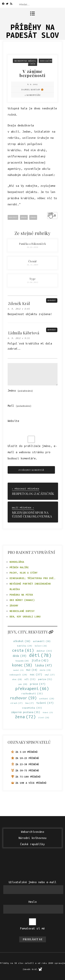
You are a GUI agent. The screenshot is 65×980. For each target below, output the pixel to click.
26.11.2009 (32, 265)
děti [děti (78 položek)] (40, 655)
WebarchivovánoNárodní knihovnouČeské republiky (33, 838)
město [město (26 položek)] (45, 670)
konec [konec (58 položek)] (22, 665)
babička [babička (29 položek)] (25, 646)
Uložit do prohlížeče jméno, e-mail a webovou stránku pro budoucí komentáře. (32, 452)
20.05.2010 (32, 247)
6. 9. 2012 (32, 84)
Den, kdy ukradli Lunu (25, 617)
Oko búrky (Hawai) (22, 600)
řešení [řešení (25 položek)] (48, 712)
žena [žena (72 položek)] (25, 717)
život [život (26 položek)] (44, 718)
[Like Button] (51, 216)
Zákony (14, 606)
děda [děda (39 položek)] (20, 656)
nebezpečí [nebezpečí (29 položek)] (18, 675)
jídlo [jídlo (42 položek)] (40, 660)
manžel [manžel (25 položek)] (19, 670)
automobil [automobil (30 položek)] (42, 641)
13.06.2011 (32, 282)
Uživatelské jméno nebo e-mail (33, 882)
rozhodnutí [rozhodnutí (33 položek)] (32, 694)
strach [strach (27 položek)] (16, 703)
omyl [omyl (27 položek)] (50, 675)
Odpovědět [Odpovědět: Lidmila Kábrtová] (52, 330)
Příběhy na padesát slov (33, 31)
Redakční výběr (40, 62)
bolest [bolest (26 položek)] (41, 646)
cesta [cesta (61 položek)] (23, 650)
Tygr (32, 279)
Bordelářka (17, 562)
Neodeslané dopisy (22, 611)
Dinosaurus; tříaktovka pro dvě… (32, 578)
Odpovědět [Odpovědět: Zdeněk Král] (52, 300)
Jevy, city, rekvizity (31, 632)
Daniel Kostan (33, 89)
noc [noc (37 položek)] (36, 674)
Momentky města (25, 61)
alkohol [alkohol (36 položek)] (22, 641)
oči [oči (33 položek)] (30, 679)
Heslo (33, 902)
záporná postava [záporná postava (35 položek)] (26, 712)
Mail (20, 406)
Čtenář (33, 261)
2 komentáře (33, 95)
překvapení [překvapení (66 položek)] (32, 689)
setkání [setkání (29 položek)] (47, 699)
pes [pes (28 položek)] (23, 684)
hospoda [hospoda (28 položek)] (22, 661)
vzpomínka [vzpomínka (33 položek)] (32, 708)
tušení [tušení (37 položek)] (45, 703)
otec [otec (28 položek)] (17, 679)
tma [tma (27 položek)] (30, 703)
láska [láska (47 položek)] (44, 665)
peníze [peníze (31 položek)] (45, 679)
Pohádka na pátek (21, 595)
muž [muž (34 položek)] (32, 670)
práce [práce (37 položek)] (38, 684)
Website (13, 421)
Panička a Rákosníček (32, 244)
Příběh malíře (19, 567)
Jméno (20, 391)
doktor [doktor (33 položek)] (44, 651)
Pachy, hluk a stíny (24, 573)
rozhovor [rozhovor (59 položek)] (23, 698)
